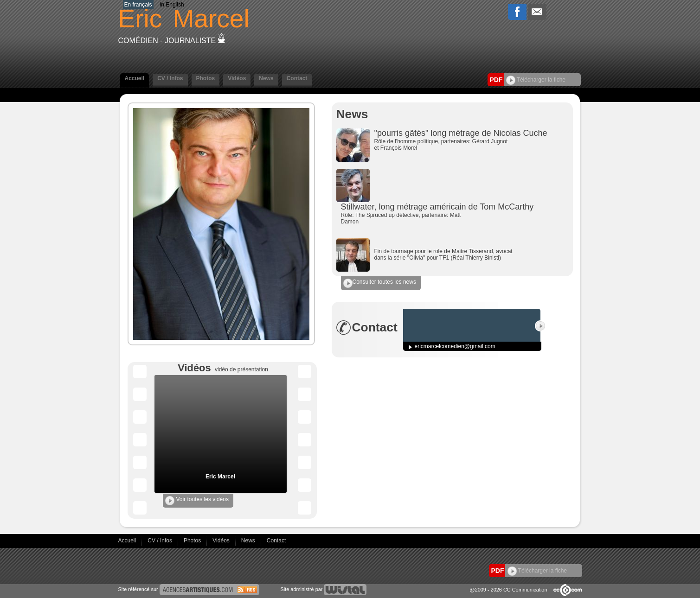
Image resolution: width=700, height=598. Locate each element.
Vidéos (237, 78)
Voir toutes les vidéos (197, 501)
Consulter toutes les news (380, 283)
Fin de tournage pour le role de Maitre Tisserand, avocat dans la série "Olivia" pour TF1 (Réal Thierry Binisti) (443, 254)
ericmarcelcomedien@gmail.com (455, 346)
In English (172, 5)
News (266, 78)
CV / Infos (170, 78)
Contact (297, 78)
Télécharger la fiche (536, 80)
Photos (206, 78)
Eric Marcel (220, 477)
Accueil (135, 78)
